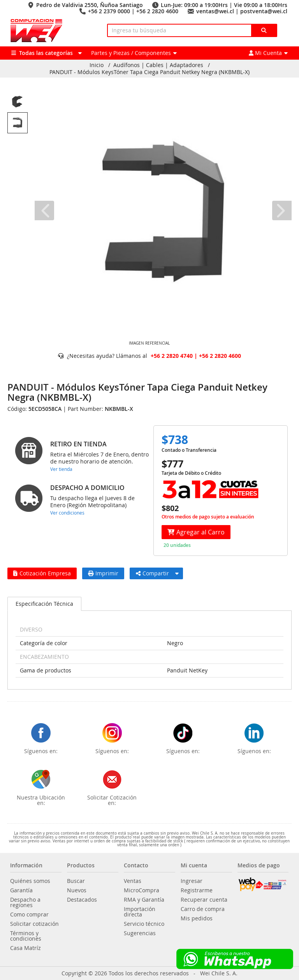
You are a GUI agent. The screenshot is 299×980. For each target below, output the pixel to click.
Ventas (133, 881)
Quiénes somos (30, 881)
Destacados (82, 900)
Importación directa (140, 912)
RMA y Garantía (144, 900)
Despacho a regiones (25, 902)
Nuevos (77, 890)
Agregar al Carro (196, 532)
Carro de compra (203, 909)
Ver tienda (61, 469)
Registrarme (197, 890)
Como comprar (29, 915)
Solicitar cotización (34, 924)
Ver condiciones (67, 513)
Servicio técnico (144, 924)
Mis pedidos (197, 918)
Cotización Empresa (42, 573)
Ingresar (192, 881)
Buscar (76, 881)
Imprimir (103, 573)
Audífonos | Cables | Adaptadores (158, 65)
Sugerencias (140, 933)
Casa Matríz (26, 948)
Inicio (97, 65)
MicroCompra (142, 890)
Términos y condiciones (26, 936)
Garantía (21, 890)
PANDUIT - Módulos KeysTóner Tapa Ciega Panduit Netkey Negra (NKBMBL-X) (149, 72)
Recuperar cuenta (204, 900)
